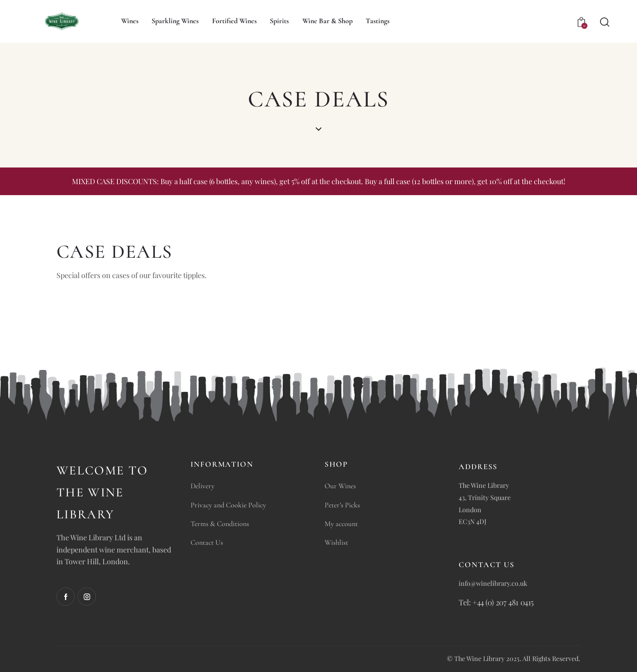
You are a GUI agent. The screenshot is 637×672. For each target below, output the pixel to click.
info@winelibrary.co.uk (493, 583)
